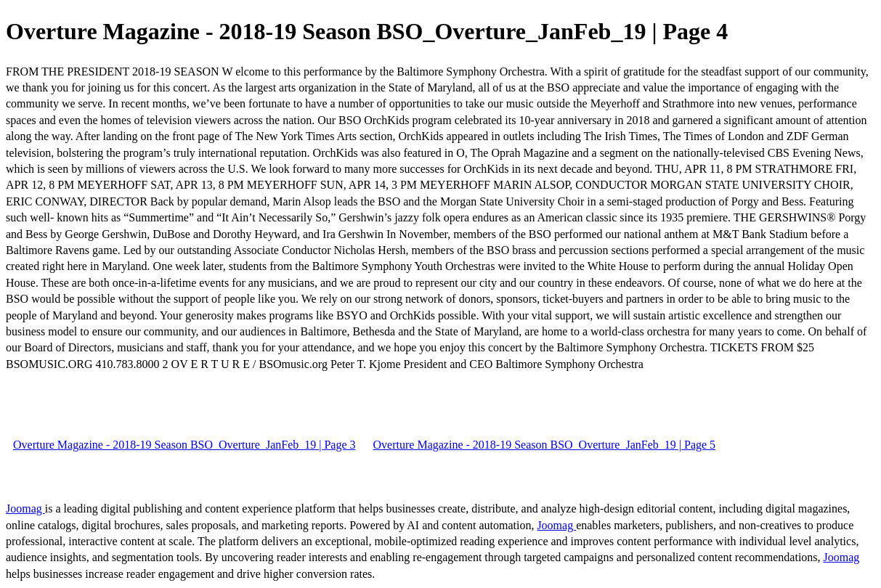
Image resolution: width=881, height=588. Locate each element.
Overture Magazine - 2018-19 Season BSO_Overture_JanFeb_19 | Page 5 (545, 445)
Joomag (25, 509)
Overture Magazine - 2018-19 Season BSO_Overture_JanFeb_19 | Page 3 (184, 445)
